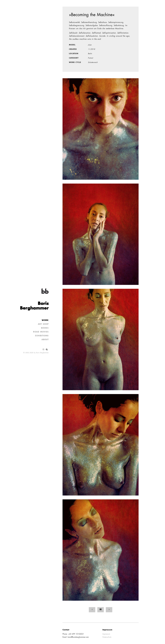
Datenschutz (107, 637)
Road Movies (41, 332)
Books (45, 328)
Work (45, 320)
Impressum (106, 634)
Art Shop (43, 324)
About (45, 340)
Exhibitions (42, 336)
